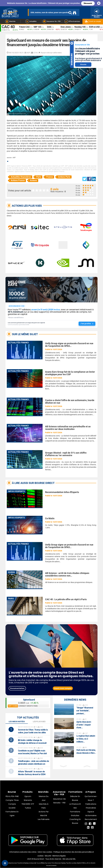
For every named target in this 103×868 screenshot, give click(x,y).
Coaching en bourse (75, 821)
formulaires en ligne (12, 814)
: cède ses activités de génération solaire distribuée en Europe (34, 764)
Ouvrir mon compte (63, 688)
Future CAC (24, 27)
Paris (39, 177)
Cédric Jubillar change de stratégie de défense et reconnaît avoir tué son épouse (32, 743)
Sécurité (48, 856)
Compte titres (12, 800)
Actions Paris (64, 177)
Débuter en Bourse (75, 798)
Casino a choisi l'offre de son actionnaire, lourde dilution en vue (70, 401)
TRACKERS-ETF (28, 804)
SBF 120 (37, 27)
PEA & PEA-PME (12, 796)
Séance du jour (44, 798)
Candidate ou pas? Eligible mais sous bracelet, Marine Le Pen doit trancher (32, 753)
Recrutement (91, 819)
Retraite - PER (59, 803)
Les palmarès (44, 819)
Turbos (28, 808)
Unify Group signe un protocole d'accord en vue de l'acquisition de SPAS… (69, 345)
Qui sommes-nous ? (91, 798)
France (50, 177)
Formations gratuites (75, 814)
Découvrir (88, 3)
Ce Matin (50, 518)
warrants (28, 800)
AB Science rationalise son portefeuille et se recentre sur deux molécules (68, 428)
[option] (75, 709)
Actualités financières (21, 177)
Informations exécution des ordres (23, 852)
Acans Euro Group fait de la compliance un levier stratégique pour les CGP (70, 373)
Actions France (18, 180)
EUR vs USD (94, 27)
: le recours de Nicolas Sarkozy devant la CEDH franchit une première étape (32, 774)
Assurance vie (59, 799)
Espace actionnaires (91, 814)
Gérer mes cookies (45, 852)
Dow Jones (66, 27)
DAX (49, 27)
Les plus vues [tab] (39, 722)
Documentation (17, 688)
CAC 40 (8, 27)
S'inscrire (83, 65)
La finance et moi (75, 806)
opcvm (28, 796)
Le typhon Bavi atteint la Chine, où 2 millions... (86, 739)
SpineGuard (29, 700)
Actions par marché (44, 814)
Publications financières (91, 806)
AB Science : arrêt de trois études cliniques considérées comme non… (67, 574)
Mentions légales (59, 856)
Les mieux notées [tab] (17, 722)
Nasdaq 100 (80, 27)
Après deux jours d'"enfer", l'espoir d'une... (84, 725)
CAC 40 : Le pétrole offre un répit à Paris (66, 599)
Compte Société (12, 806)
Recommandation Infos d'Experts (62, 492)
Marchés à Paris (44, 806)
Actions (33, 180)
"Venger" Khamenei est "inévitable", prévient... (85, 711)
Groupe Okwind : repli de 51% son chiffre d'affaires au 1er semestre (66, 454)
